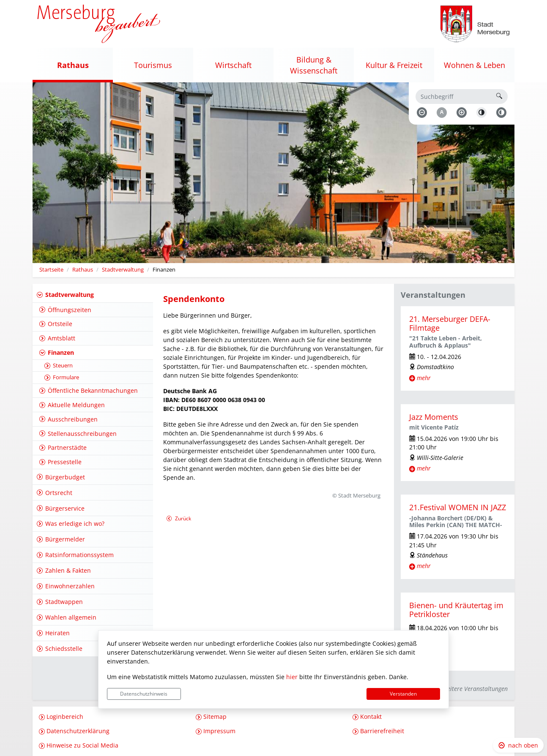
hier (292, 677)
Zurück (179, 519)
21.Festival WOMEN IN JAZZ (458, 507)
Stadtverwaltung (123, 270)
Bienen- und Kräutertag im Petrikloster (456, 610)
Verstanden (403, 694)
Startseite (51, 270)
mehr (424, 378)
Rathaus (83, 270)
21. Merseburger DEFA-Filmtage (450, 323)
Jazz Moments (434, 417)
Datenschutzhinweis (144, 694)
